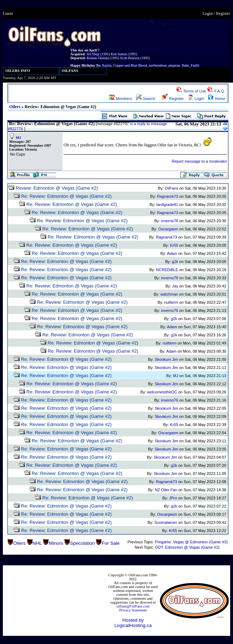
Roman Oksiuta (98, 58)
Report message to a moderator (199, 161)
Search (146, 99)
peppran (174, 65)
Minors (56, 543)
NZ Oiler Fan (166, 490)
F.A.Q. (216, 91)
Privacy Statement (133, 610)
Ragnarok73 (168, 196)
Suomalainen (166, 522)
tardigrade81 (167, 205)
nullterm (171, 302)
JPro (173, 498)
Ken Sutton (119, 54)
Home (216, 99)
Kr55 (174, 245)
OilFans (172, 188)
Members (121, 99)
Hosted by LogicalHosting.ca (133, 623)
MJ (18, 138)
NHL (37, 543)
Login (208, 13)
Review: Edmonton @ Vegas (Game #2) (57, 188)
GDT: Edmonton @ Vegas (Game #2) (187, 547)
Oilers (15, 107)
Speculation (82, 543)
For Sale (110, 543)
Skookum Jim (167, 359)
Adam (172, 253)
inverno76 (169, 221)
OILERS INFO (18, 71)
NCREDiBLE (167, 270)
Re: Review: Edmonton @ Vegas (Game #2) (66, 196)
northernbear (158, 65)
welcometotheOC (162, 392)
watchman (169, 294)
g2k (175, 262)
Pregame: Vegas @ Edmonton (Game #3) (191, 542)
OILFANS (70, 71)
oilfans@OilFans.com (133, 606)
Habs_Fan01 (191, 65)
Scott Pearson (130, 58)
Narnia (107, 65)
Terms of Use (191, 91)
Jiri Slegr (93, 54)
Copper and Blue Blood (130, 65)
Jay (175, 286)
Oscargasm (168, 229)
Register (223, 13)
